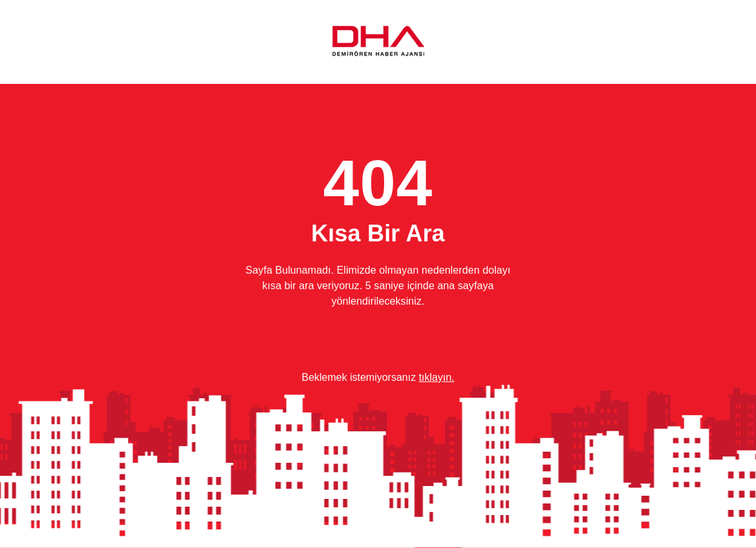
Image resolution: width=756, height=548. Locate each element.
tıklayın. (437, 377)
